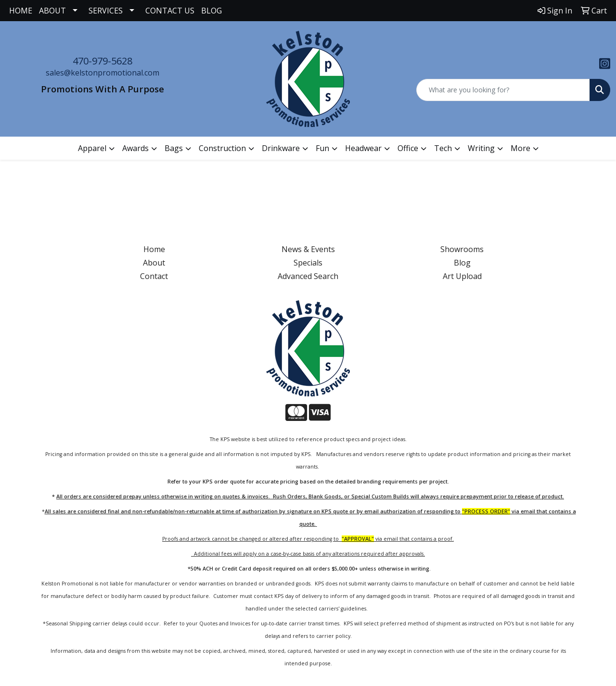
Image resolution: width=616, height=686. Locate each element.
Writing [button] (481, 148)
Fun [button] (322, 148)
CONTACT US (170, 11)
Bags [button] (174, 148)
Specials (308, 263)
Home (154, 249)
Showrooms (462, 249)
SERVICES (106, 11)
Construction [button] (222, 148)
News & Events (308, 249)
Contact (154, 276)
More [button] (520, 148)
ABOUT (52, 11)
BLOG (212, 11)
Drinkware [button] (281, 148)
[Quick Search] (503, 90)
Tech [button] (443, 148)
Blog (462, 263)
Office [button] (408, 148)
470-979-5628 (103, 61)
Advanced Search (308, 276)
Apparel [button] (92, 148)
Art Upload (462, 276)
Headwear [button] (363, 148)
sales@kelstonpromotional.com (103, 73)
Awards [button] (135, 148)
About (154, 263)
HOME (21, 11)
